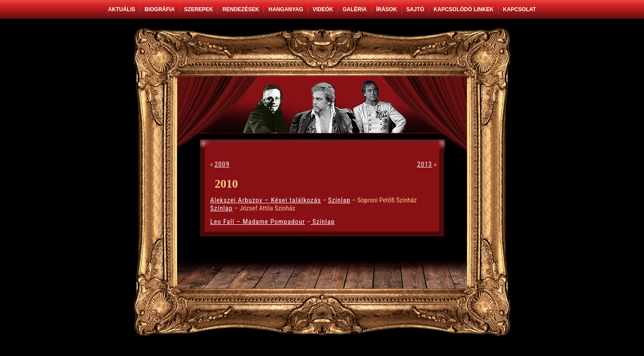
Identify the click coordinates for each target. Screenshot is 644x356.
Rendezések (241, 9)
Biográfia (159, 9)
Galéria (355, 9)
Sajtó (415, 9)
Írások (387, 9)
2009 (222, 164)
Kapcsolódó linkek (464, 9)
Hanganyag (286, 9)
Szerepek (199, 9)
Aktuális (122, 9)
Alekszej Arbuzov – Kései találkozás (266, 200)
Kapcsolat (520, 9)
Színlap (339, 200)
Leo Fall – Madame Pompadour (258, 222)
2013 (425, 164)
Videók (323, 9)
